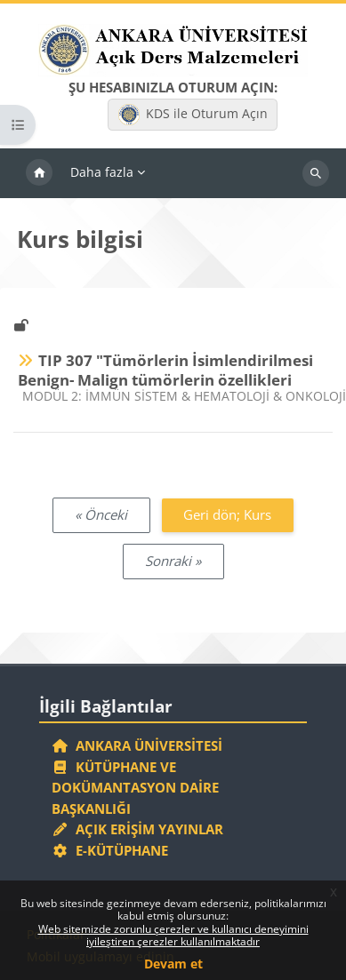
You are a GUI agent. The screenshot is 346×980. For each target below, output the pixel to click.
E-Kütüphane (110, 850)
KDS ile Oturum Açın (193, 115)
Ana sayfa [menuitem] (39, 173)
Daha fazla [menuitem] (102, 172)
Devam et (173, 964)
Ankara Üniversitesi (137, 745)
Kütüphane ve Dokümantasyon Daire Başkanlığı (135, 788)
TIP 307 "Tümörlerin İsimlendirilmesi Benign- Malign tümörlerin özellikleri (165, 370)
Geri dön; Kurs (227, 514)
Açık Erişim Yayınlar (139, 829)
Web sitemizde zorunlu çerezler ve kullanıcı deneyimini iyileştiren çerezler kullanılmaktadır (173, 935)
